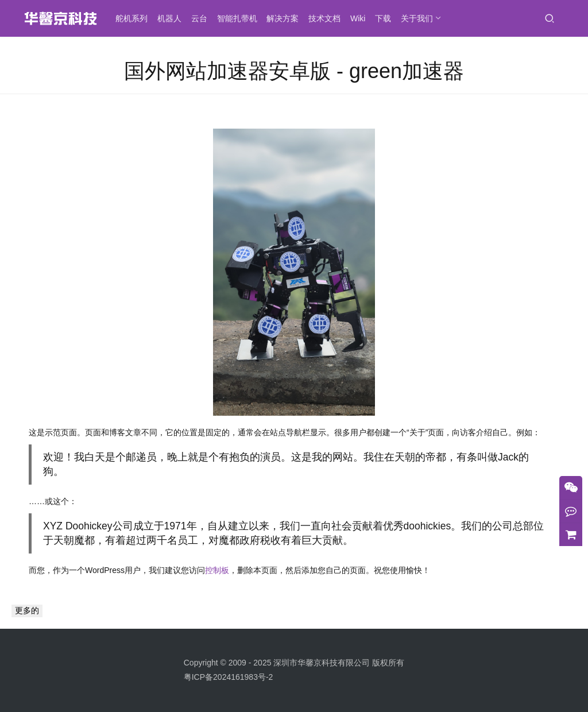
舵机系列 (135, 18)
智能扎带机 (241, 18)
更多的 (27, 610)
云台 (203, 18)
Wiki (361, 18)
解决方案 (286, 18)
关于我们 (420, 18)
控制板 (217, 570)
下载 (386, 18)
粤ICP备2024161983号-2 (229, 677)
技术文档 (328, 18)
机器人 (173, 18)
